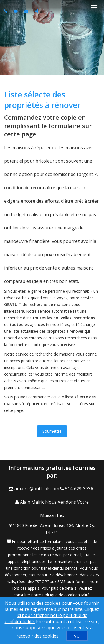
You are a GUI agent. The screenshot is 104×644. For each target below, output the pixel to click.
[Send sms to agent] (17, 11)
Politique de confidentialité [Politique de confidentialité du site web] (66, 595)
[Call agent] (6, 11)
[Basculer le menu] (94, 7)
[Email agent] (27, 11)
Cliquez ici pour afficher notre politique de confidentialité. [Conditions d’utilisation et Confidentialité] (52, 615)
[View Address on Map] (52, 529)
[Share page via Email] (37, 11)
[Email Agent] (35, 489)
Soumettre (52, 431)
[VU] (77, 636)
